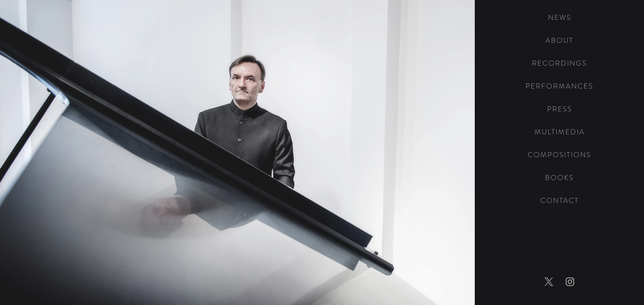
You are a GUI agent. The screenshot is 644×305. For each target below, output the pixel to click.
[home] (559, 3)
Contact (560, 201)
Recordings (559, 63)
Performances (559, 86)
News (560, 18)
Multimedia (560, 132)
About (559, 40)
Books (559, 178)
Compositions (559, 155)
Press (560, 109)
